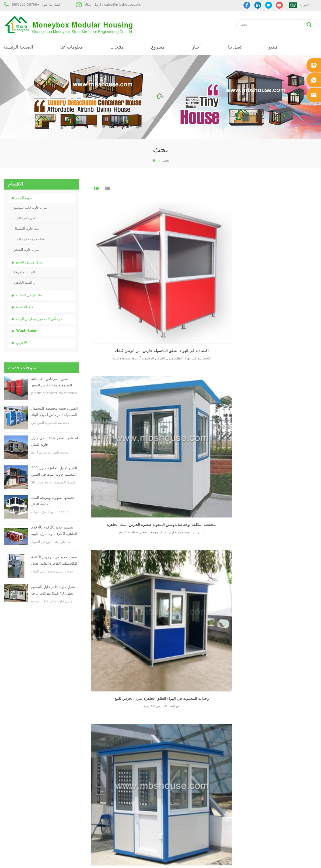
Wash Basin (27, 331)
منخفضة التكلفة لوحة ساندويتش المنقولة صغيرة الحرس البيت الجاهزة (205, 277)
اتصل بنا (235, 47)
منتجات (117, 47)
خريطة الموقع (13, 789)
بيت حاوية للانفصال (25, 229)
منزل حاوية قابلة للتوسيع (28, 208)
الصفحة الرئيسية (18, 47)
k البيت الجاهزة (22, 272)
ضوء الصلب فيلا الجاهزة (174, 799)
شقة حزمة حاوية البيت (27, 239)
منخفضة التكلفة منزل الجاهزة (177, 769)
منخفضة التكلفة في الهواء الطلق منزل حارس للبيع (205, 378)
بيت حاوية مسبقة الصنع (173, 760)
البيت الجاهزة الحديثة (172, 750)
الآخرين (22, 343)
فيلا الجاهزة (25, 307)
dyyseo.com (244, 859)
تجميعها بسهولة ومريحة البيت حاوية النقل (53, 501)
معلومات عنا (72, 47)
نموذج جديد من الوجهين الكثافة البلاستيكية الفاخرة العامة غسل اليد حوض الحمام (54, 561)
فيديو (273, 47)
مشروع (158, 47)
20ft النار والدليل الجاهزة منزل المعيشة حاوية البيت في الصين (54, 471)
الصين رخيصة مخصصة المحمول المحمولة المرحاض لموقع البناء (55, 412)
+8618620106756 (26, 5)
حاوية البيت (25, 198)
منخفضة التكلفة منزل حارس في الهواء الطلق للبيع (284, 378)
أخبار (196, 47)
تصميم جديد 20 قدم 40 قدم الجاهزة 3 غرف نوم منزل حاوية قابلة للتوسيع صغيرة (54, 531)
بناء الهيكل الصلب (29, 295)
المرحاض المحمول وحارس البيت (40, 319)
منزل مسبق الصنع (29, 263)
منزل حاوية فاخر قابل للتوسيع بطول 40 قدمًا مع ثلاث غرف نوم (53, 591)
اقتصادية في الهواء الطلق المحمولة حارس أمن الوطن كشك (127, 277)
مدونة (8, 779)
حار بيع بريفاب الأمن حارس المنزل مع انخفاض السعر (127, 378)
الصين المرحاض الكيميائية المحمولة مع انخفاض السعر (52, 382)
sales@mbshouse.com (123, 5)
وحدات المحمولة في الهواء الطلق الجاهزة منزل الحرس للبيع (284, 277)
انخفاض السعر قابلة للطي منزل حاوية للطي (55, 442)
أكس (7, 799)
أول (196, 416)
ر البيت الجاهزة (22, 283)
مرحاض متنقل (167, 740)
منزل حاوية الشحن (24, 250)
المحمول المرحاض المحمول (177, 779)
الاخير (211, 416)
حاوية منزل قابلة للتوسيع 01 (176, 818)
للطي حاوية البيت (24, 218)
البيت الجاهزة (167, 731)
